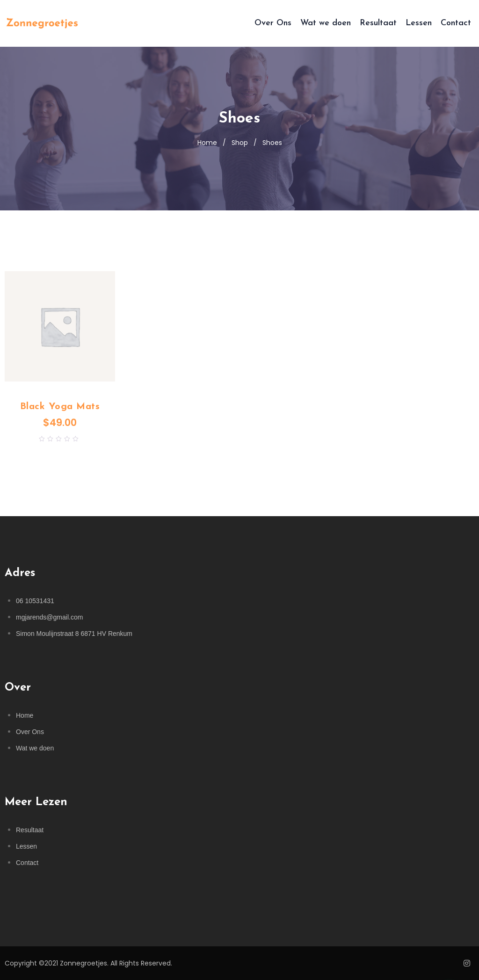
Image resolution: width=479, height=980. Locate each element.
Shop (240, 143)
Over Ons (273, 23)
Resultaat (378, 23)
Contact (456, 23)
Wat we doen (326, 23)
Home (207, 143)
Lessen (419, 23)
